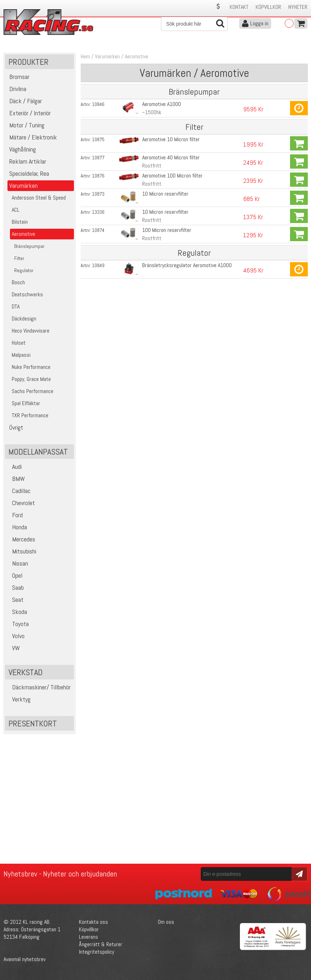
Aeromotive (136, 56)
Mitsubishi (22, 551)
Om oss (166, 922)
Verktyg (19, 699)
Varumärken (107, 56)
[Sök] (194, 24)
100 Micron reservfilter (167, 230)
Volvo (16, 636)
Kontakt (239, 7)
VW (13, 648)
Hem (85, 56)
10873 (98, 194)
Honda (17, 527)
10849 (98, 265)
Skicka (298, 873)
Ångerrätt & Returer (101, 944)
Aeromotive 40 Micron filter (171, 157)
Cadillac (19, 491)
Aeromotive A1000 (162, 104)
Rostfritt (152, 166)
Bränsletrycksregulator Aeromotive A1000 (187, 265)
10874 (98, 230)
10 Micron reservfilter (165, 194)
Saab (15, 587)
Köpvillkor (268, 7)
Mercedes (21, 539)
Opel (15, 575)
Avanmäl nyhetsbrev (25, 959)
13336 (98, 212)
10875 (98, 139)
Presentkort (33, 723)
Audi (14, 467)
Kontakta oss (93, 922)
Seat (15, 600)
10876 (98, 176)
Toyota (18, 624)
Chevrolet (21, 503)
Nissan (17, 563)
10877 (98, 158)
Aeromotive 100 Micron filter (172, 176)
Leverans (89, 937)
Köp (299, 108)
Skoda (17, 612)
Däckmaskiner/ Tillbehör (39, 687)
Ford (15, 515)
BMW (16, 479)
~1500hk (152, 112)
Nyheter (298, 7)
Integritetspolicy (96, 952)
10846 (98, 104)
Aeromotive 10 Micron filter (171, 139)
